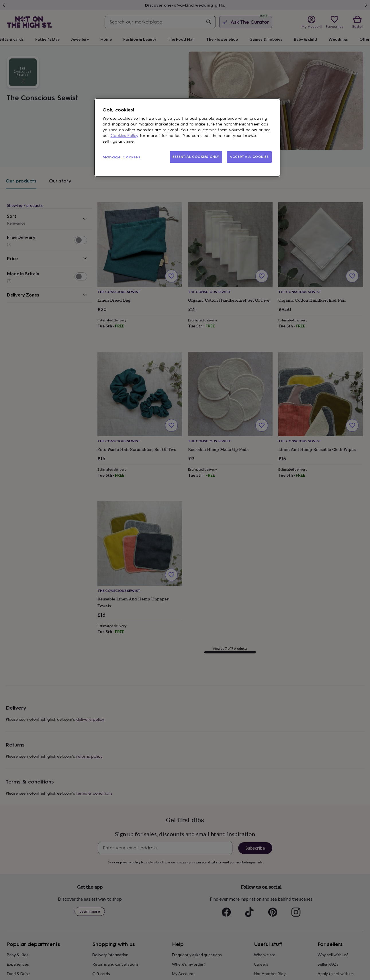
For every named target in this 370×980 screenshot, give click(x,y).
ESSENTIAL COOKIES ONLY (196, 157)
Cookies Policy (125, 136)
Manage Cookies (122, 157)
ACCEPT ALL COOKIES (249, 157)
